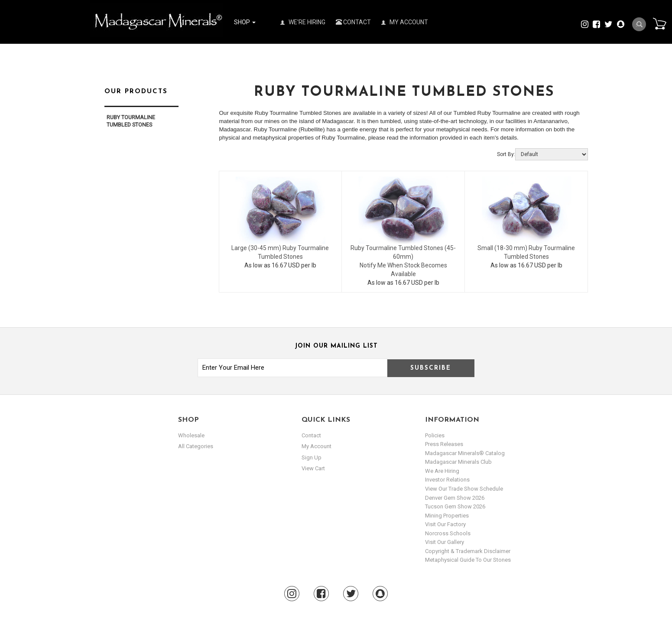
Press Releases (444, 444)
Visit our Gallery (445, 542)
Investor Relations (447, 480)
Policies (435, 435)
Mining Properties (447, 516)
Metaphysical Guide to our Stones (468, 560)
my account (317, 446)
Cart (659, 23)
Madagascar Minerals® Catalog (465, 453)
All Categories (196, 446)
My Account (405, 22)
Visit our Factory (445, 524)
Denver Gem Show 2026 (455, 498)
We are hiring (442, 471)
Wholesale (191, 435)
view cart (313, 468)
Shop (245, 22)
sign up (312, 457)
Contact (353, 22)
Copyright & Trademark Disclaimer (468, 551)
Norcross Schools (448, 533)
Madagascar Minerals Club (458, 462)
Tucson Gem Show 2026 (455, 506)
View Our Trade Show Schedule (464, 489)
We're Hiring (303, 22)
